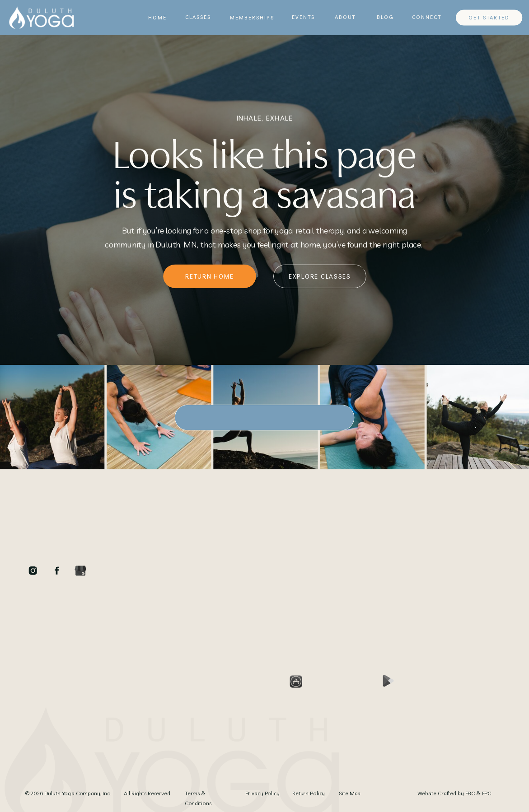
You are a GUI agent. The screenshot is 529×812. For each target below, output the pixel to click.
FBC (470, 794)
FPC (487, 794)
